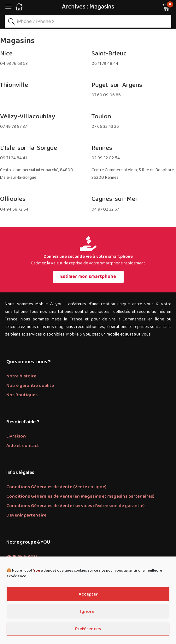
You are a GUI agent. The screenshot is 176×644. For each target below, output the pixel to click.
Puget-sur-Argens (117, 85)
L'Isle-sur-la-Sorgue (29, 148)
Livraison (16, 436)
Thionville (14, 85)
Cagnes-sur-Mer (115, 199)
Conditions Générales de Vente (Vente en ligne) (56, 487)
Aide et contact (23, 446)
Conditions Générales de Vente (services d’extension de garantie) (75, 506)
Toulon (101, 116)
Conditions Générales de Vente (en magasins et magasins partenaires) (80, 496)
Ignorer (88, 612)
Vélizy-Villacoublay (28, 116)
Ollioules (13, 199)
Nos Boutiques (22, 395)
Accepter (88, 594)
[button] (158, 7)
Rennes (102, 148)
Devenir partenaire (26, 515)
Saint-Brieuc (109, 54)
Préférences (88, 629)
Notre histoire (21, 376)
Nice (6, 54)
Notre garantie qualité (30, 386)
